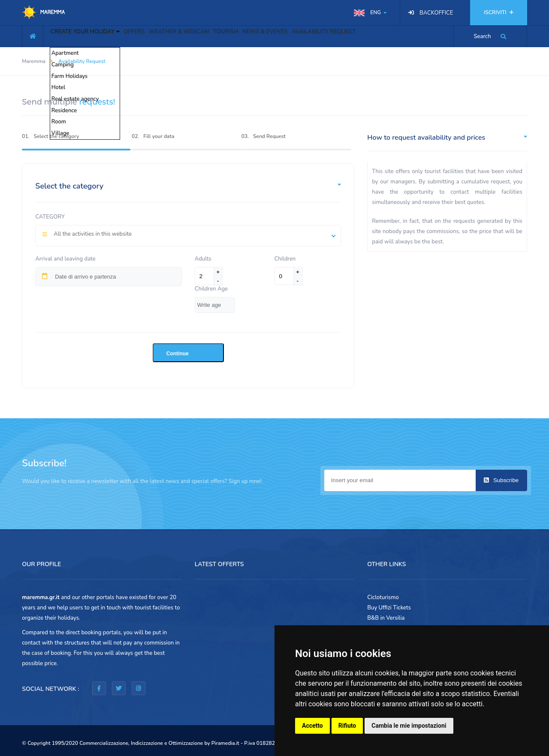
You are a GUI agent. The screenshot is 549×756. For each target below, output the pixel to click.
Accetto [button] (312, 726)
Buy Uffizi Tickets (389, 608)
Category (50, 217)
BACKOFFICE (436, 13)
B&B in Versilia (386, 618)
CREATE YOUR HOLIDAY (90, 35)
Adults (204, 259)
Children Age (211, 289)
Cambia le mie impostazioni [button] (409, 726)
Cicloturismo (383, 597)
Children (285, 259)
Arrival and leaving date (65, 259)
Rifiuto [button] (347, 726)
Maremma (34, 61)
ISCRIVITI (498, 12)
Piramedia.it (225, 743)
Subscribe (501, 480)
